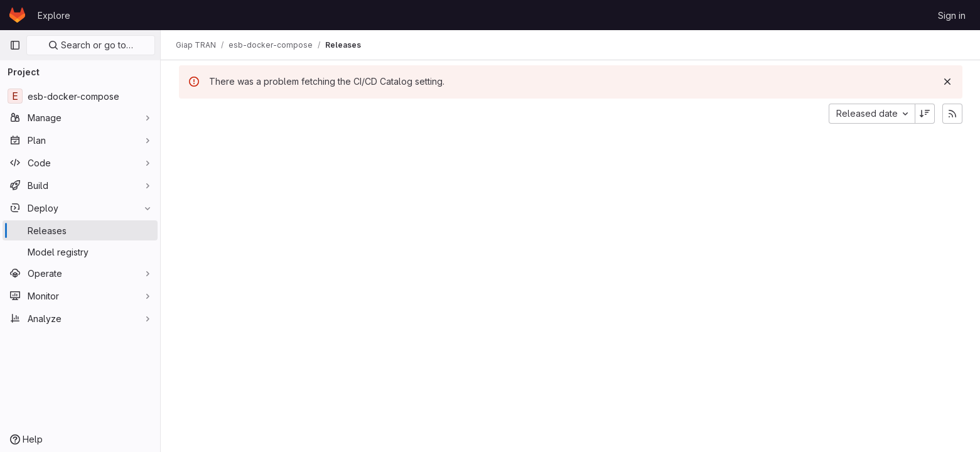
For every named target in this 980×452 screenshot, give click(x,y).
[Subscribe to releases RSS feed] (952, 114)
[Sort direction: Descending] (925, 114)
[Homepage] (17, 15)
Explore (54, 15)
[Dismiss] (947, 82)
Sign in (952, 15)
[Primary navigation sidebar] (15, 45)
